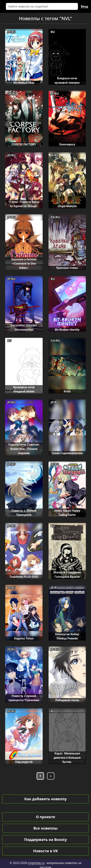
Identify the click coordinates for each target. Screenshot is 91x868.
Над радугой (24, 762)
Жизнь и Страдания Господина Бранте (67, 574)
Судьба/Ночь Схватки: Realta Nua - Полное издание (24, 449)
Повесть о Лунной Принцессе (24, 513)
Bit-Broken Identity (67, 330)
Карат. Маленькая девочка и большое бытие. (67, 758)
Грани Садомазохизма (67, 453)
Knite (67, 391)
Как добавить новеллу (45, 799)
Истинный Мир (24, 83)
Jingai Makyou (67, 206)
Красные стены (67, 268)
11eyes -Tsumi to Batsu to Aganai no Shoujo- (24, 204)
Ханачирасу (67, 144)
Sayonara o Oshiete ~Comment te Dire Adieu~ (24, 264)
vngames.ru (36, 863)
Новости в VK (45, 851)
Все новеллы (46, 828)
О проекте (45, 817)
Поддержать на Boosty (46, 840)
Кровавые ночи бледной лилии (24, 389)
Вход (84, 6)
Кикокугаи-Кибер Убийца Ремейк (67, 636)
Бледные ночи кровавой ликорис (67, 80)
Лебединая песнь (67, 700)
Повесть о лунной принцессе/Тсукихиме (24, 698)
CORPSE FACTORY (24, 144)
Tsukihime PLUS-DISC (24, 577)
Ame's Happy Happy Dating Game (67, 513)
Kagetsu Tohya (24, 638)
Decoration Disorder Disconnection (24, 327)
